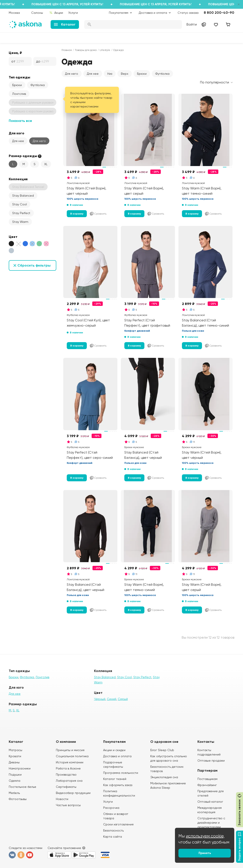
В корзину (77, 214)
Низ (110, 74)
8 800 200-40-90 (219, 13)
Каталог (65, 24)
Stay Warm (20, 222)
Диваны (14, 762)
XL (46, 164)
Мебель (14, 793)
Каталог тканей (115, 779)
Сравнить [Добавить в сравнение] (98, 214)
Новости (62, 799)
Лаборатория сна (69, 781)
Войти (192, 24)
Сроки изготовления (118, 824)
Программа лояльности (121, 773)
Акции (56, 13)
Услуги (73, 13)
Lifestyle (105, 50)
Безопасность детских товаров (167, 769)
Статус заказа (188, 13)
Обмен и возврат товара (116, 816)
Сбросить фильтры (34, 265)
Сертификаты (66, 787)
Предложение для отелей (210, 793)
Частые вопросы (68, 805)
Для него (39, 141)
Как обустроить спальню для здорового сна (169, 758)
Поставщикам (207, 779)
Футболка (38, 85)
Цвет (13, 237)
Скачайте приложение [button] (64, 848)
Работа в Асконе (68, 768)
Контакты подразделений (209, 752)
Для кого (16, 133)
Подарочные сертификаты (113, 764)
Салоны (37, 13)
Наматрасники (20, 768)
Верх (125, 74)
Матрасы (15, 750)
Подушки (15, 774)
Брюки (17, 85)
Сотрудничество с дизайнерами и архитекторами (211, 823)
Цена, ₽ (15, 53)
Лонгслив (19, 94)
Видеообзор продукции (73, 793)
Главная (67, 50)
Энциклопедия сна (164, 777)
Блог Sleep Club (162, 750)
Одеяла (15, 781)
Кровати (15, 756)
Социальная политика (72, 756)
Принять (205, 853)
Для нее (18, 141)
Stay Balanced (23, 196)
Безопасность (113, 830)
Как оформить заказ (118, 785)
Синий (112, 699)
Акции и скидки (114, 750)
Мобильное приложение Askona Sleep (168, 785)
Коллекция (18, 179)
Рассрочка (111, 808)
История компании (70, 762)
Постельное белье (22, 787)
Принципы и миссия (70, 750)
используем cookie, (205, 836)
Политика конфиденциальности (119, 793)
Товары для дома (86, 50)
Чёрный (100, 699)
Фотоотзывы (18, 799)
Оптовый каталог (210, 802)
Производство (66, 774)
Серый (123, 699)
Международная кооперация (210, 810)
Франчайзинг (207, 785)
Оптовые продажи (211, 761)
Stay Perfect (21, 213)
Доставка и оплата (117, 756)
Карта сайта (113, 837)
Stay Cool (20, 204)
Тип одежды (19, 77)
